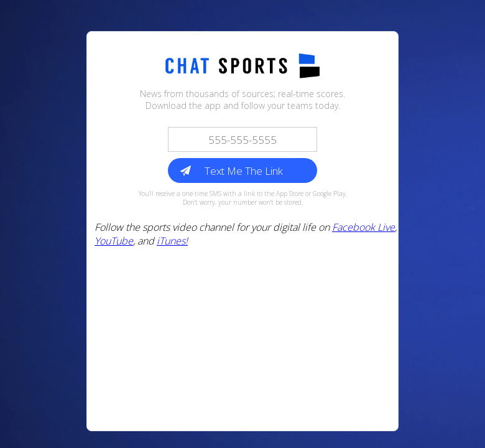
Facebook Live (363, 227)
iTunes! (172, 241)
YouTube (114, 241)
